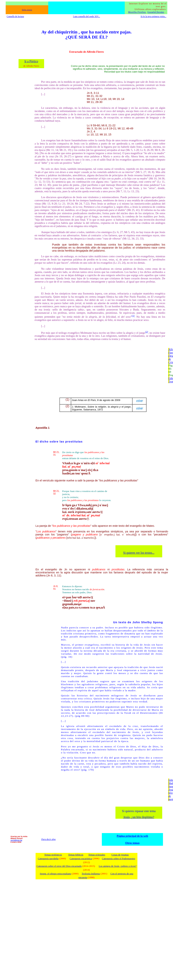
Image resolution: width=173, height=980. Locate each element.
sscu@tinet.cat (16, 840)
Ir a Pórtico (31, 61)
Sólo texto (27, 10)
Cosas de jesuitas (120, 855)
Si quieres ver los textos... (139, 553)
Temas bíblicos (76, 855)
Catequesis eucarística (81, 858)
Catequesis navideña (48, 858)
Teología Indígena (91, 874)
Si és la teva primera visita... (154, 16)
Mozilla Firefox (137, 12)
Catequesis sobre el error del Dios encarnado (59, 866)
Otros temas (132, 843)
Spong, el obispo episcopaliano (55, 874)
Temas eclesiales (97, 855)
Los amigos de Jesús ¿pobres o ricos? (118, 866)
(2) (147, 332)
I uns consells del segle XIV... (86, 16)
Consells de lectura (15, 16)
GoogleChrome (156, 12)
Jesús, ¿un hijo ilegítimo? (139, 817)
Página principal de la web (132, 836)
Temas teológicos (53, 855)
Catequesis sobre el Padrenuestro (118, 858)
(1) (133, 316)
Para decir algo (48, 839)
